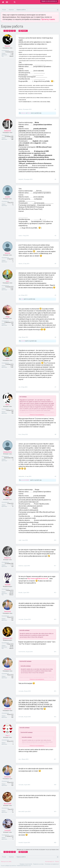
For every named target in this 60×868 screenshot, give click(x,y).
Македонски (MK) (6, 862)
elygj (20, 337)
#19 (55, 812)
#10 (55, 540)
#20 (55, 843)
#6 (55, 337)
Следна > (24, 31)
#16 (55, 717)
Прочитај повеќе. (48, 19)
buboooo (23, 113)
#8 (55, 434)
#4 (55, 264)
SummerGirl (22, 652)
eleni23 (23, 341)
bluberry (21, 566)
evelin (20, 236)
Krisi (20, 434)
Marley (20, 109)
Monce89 (21, 812)
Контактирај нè (50, 862)
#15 (55, 691)
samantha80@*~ (25, 480)
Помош (57, 862)
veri (20, 295)
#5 (55, 295)
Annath (20, 593)
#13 (55, 619)
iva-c (20, 759)
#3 (55, 236)
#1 (55, 109)
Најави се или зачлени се (49, 1)
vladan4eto (22, 476)
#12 (55, 593)
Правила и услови (38, 864)
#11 (55, 566)
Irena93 (21, 843)
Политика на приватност (52, 864)
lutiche (20, 264)
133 (20, 31)
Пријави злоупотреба (26, 864)
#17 (55, 759)
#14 (55, 652)
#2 (55, 179)
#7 (55, 387)
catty (20, 540)
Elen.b (29, 113)
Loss (22, 299)
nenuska (21, 619)
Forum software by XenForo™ (16, 866)
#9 (55, 476)
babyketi (21, 179)
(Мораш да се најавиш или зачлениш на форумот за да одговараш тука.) (38, 850)
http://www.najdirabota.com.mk (38, 579)
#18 (55, 785)
